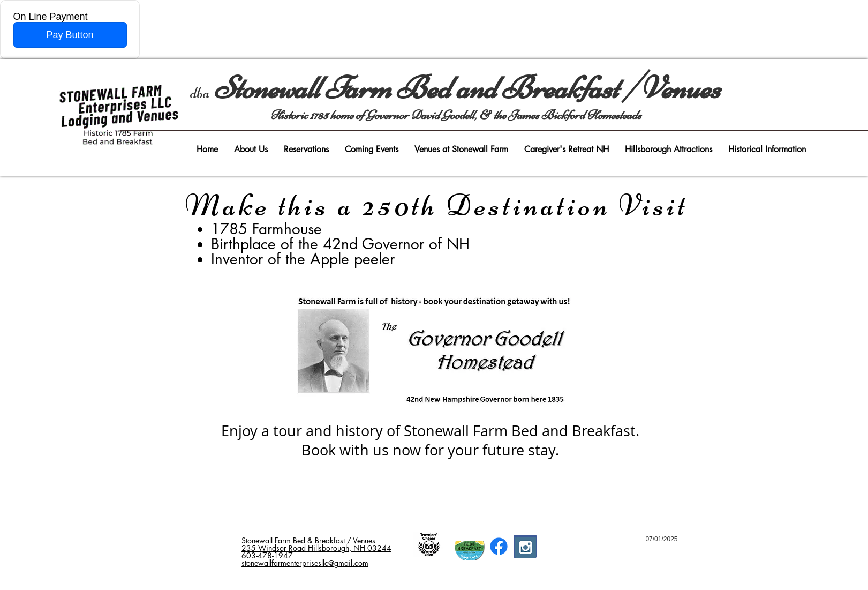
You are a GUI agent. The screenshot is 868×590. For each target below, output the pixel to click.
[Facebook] (499, 546)
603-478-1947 (267, 555)
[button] (251, 149)
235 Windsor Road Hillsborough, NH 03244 (316, 548)
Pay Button (70, 35)
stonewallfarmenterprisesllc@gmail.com (305, 563)
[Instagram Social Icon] (526, 547)
